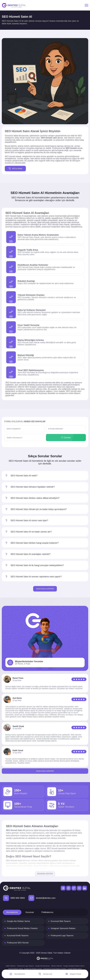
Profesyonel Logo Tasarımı (62, 936)
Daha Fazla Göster (45, 589)
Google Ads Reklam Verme (18, 921)
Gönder (66, 438)
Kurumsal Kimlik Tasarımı (18, 936)
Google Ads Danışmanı (43, 966)
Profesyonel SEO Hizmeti (18, 943)
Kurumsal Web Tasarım (61, 921)
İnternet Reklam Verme (16, 969)
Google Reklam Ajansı (75, 969)
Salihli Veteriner (11, 966)
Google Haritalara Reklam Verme (74, 966)
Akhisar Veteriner (57, 966)
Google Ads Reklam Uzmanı (33, 969)
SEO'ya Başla (15, 169)
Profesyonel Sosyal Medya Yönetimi (22, 928)
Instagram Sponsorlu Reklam (63, 928)
